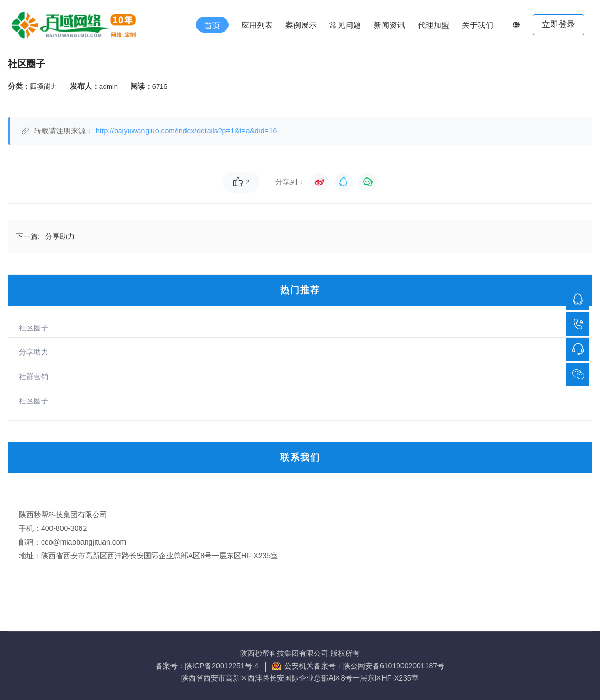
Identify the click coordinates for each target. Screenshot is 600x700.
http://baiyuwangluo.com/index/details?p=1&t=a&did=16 (186, 131)
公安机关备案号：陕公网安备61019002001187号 (364, 666)
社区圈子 (34, 328)
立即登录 (558, 24)
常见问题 (345, 25)
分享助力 (34, 352)
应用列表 (257, 25)
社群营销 (34, 377)
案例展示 (301, 25)
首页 (212, 25)
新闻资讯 (389, 25)
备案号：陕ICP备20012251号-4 (208, 666)
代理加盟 (433, 25)
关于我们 (478, 25)
